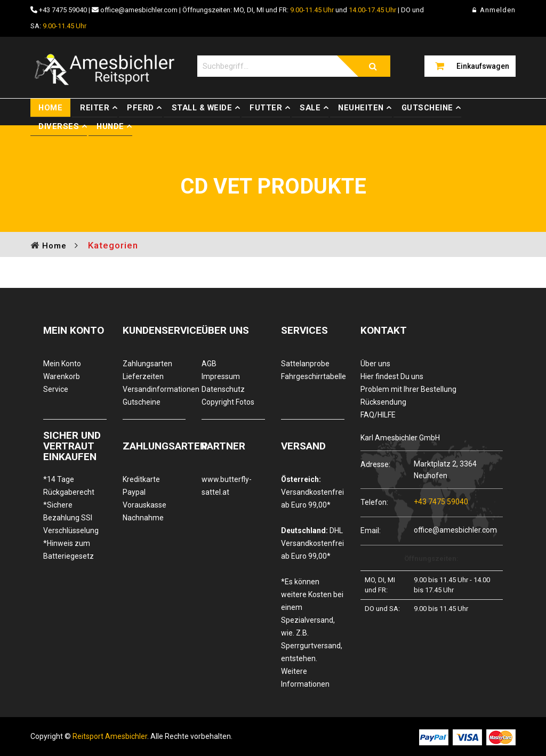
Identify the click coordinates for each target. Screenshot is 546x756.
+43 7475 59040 (63, 10)
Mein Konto (62, 364)
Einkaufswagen (483, 66)
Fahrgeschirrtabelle (313, 376)
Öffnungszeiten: (431, 558)
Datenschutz (223, 389)
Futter (266, 108)
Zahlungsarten (147, 364)
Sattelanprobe (305, 364)
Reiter (95, 108)
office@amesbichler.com (139, 10)
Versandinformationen (154, 389)
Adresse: (375, 464)
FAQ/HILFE (378, 415)
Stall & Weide (202, 108)
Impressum (221, 376)
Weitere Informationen (305, 678)
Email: (371, 530)
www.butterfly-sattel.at (227, 486)
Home (50, 108)
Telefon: (374, 502)
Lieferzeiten (143, 376)
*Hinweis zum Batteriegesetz (69, 550)
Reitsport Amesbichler (110, 736)
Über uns (375, 364)
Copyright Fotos (228, 402)
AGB (209, 364)
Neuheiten (361, 108)
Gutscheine (427, 108)
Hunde (110, 126)
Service (56, 389)
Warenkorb (62, 376)
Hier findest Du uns (392, 376)
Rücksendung (383, 402)
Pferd (140, 108)
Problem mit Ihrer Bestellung (408, 389)
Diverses (59, 126)
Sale (310, 108)
